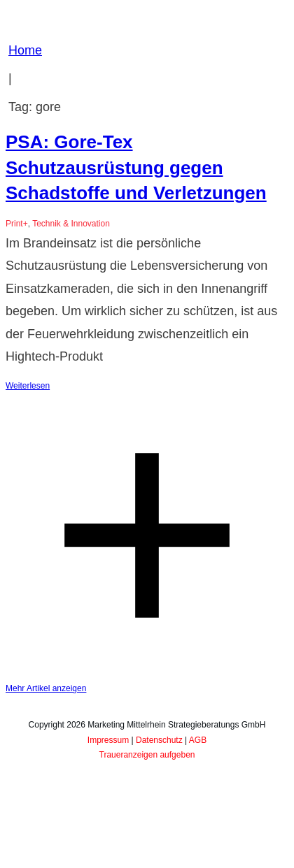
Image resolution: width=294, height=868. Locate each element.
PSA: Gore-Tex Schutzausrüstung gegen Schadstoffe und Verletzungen (136, 167)
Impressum (108, 740)
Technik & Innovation (71, 224)
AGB (198, 740)
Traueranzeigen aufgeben (147, 755)
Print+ (17, 224)
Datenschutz (159, 740)
